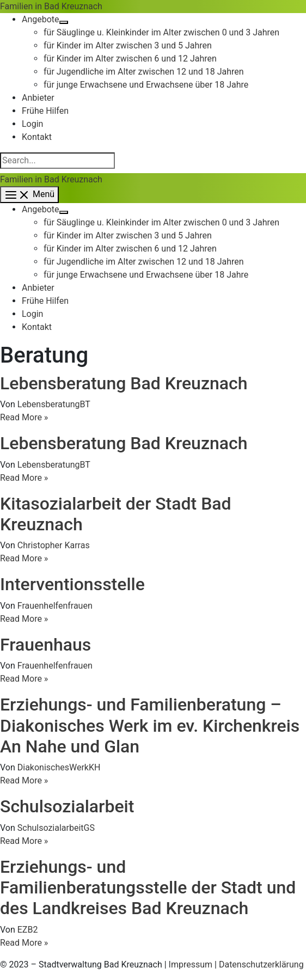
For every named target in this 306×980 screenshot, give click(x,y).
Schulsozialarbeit (67, 806)
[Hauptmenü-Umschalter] (29, 195)
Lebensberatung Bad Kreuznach (124, 383)
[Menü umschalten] (64, 22)
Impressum (191, 964)
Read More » (24, 417)
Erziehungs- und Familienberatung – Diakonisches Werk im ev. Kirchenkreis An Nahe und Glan (150, 725)
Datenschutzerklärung (261, 964)
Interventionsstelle (72, 584)
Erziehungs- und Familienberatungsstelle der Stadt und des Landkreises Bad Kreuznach (148, 888)
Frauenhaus (45, 645)
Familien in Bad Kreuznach (51, 6)
